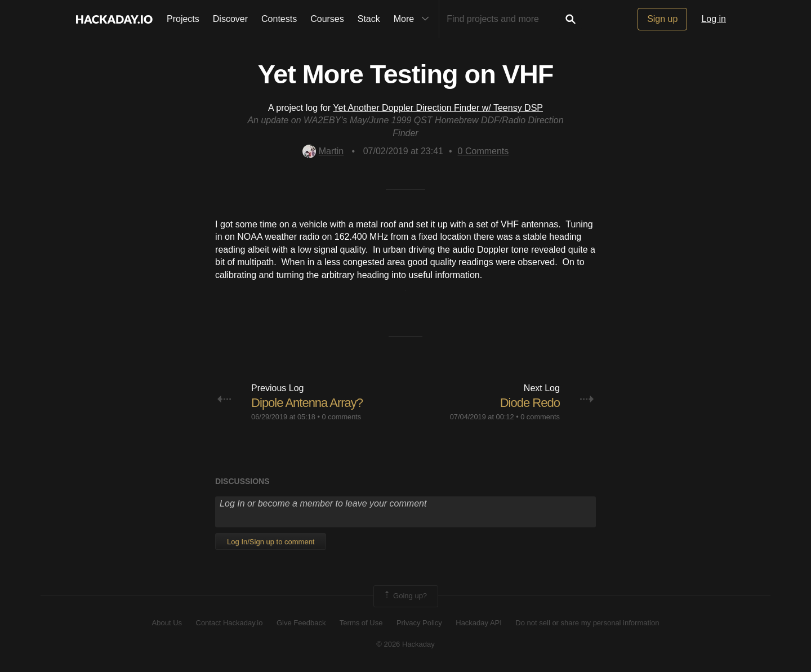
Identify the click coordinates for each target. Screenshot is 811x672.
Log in (714, 19)
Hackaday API (479, 623)
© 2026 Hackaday (405, 644)
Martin (323, 151)
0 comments (342, 417)
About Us (167, 623)
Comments (484, 151)
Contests (279, 19)
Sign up (662, 19)
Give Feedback (301, 623)
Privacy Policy (419, 623)
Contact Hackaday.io (230, 623)
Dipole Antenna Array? (307, 403)
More (414, 19)
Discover (230, 19)
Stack (369, 19)
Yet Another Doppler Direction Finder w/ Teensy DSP (438, 108)
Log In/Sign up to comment (271, 542)
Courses (327, 19)
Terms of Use (361, 623)
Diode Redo (530, 403)
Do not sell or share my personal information (587, 623)
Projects (183, 19)
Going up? (405, 596)
